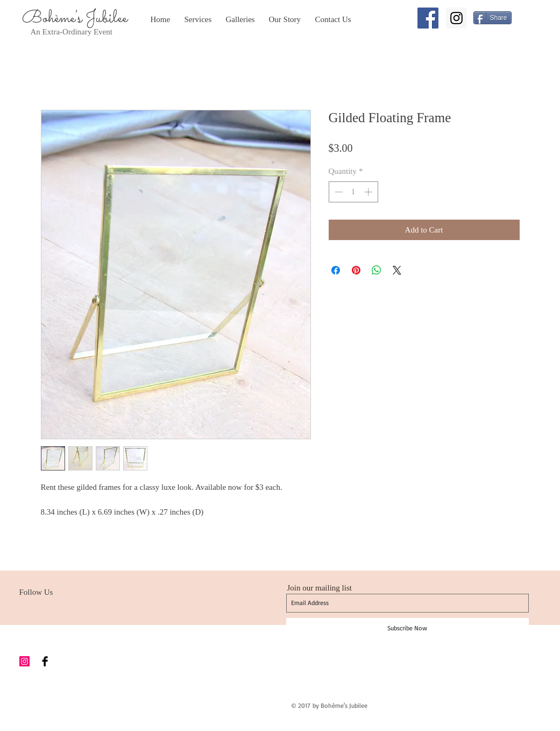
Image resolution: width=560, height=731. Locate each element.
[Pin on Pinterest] (356, 270)
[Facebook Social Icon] (428, 18)
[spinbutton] (353, 192)
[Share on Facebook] (336, 270)
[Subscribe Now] (407, 628)
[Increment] (369, 192)
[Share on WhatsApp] (377, 270)
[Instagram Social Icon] (456, 18)
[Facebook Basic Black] (45, 661)
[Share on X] (397, 270)
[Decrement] (338, 192)
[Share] (492, 18)
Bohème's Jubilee (75, 18)
